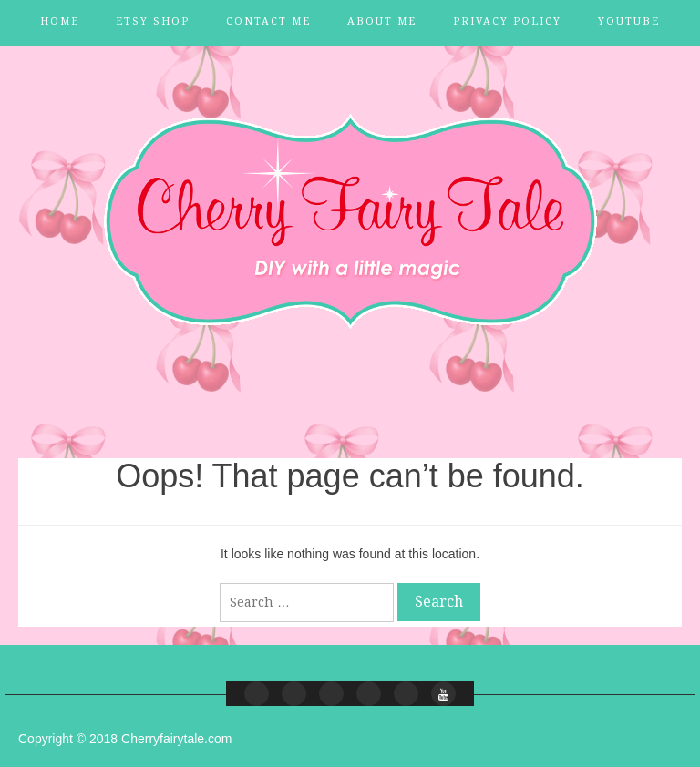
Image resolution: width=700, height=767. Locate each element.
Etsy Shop (153, 21)
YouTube (629, 21)
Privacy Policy (507, 21)
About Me (382, 21)
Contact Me (268, 21)
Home (60, 21)
